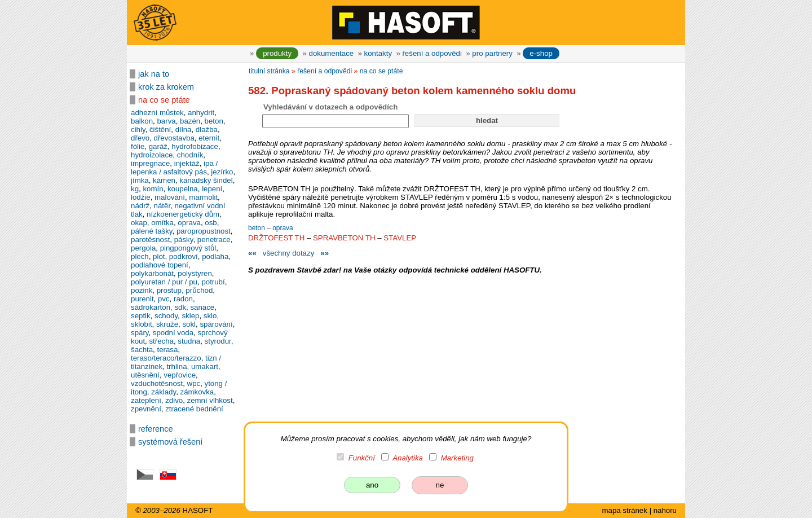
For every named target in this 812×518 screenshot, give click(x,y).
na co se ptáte (164, 100)
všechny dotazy (288, 253)
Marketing (457, 458)
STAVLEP (400, 238)
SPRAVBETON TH (344, 238)
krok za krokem (166, 87)
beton (257, 228)
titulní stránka (269, 71)
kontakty (378, 53)
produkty (277, 53)
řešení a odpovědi (432, 53)
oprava (283, 228)
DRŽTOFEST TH (276, 238)
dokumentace (332, 53)
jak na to (154, 74)
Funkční (362, 458)
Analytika (408, 458)
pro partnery (492, 53)
